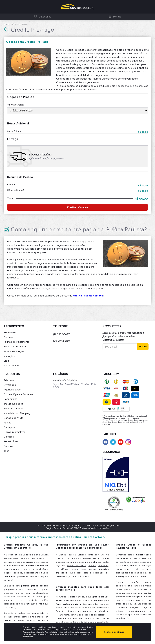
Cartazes (9, 437)
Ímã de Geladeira (13, 404)
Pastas (7, 423)
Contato (8, 337)
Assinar (143, 347)
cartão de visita (76, 566)
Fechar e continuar (114, 632)
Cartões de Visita (14, 418)
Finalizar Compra (77, 207)
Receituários (11, 441)
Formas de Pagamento (17, 342)
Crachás (8, 446)
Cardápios (9, 427)
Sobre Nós (10, 332)
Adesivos (9, 380)
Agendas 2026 (12, 390)
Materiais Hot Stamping (17, 413)
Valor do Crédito (16, 105)
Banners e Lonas (13, 409)
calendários (62, 569)
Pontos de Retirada (15, 347)
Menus (117, 17)
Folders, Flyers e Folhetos (18, 394)
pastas (74, 569)
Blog (6, 361)
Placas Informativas (15, 432)
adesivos (103, 566)
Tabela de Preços (14, 351)
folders (92, 566)
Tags (6, 451)
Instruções (10, 356)
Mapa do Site (11, 365)
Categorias (45, 17)
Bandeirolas (10, 399)
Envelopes (10, 385)
